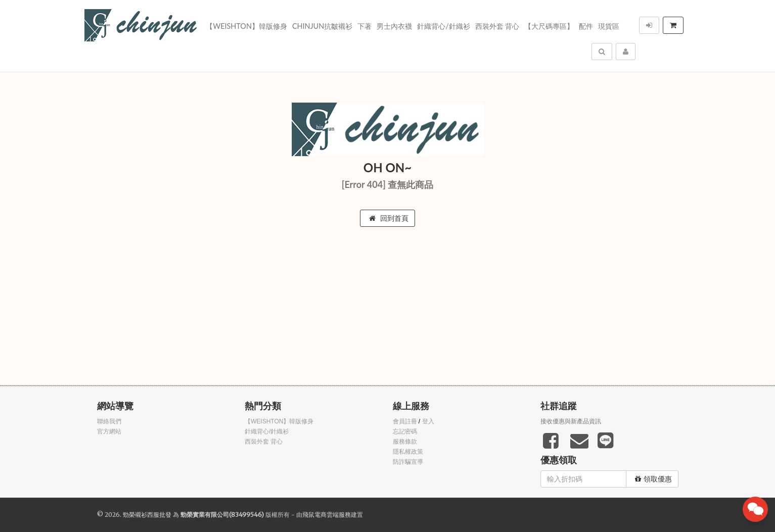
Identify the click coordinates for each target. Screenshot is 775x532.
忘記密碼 (405, 431)
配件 (586, 26)
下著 (364, 26)
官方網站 (109, 431)
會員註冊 (405, 421)
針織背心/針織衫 (444, 26)
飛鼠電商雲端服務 (327, 515)
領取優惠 (653, 479)
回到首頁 (389, 218)
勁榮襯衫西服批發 (147, 515)
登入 (428, 421)
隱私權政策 (408, 452)
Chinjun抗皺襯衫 (322, 26)
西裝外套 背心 (497, 26)
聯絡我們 (109, 421)
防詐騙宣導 (408, 462)
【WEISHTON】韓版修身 (246, 26)
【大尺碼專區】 (549, 26)
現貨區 (609, 26)
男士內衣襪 (394, 26)
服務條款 (405, 442)
